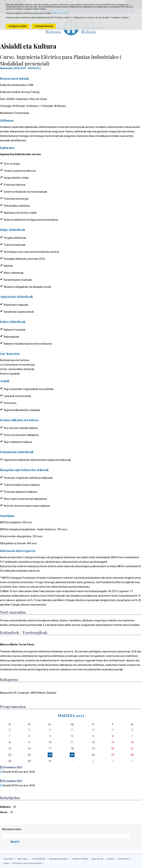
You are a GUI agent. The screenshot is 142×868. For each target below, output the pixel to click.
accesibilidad (38, 858)
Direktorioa (124, 858)
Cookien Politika (80, 858)
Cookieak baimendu (44, 26)
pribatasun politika (58, 858)
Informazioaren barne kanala (27, 862)
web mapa (23, 858)
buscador (9, 858)
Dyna (6, 862)
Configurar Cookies (18, 26)
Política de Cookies (60, 13)
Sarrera (111, 858)
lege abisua (98, 858)
